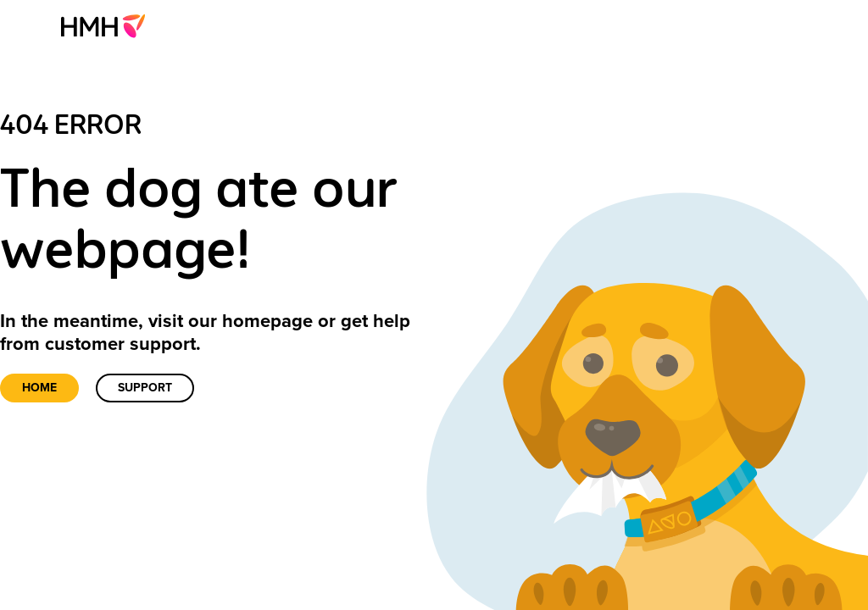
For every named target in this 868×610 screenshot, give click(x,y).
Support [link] (145, 388)
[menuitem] (108, 25)
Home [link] (39, 388)
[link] (108, 25)
